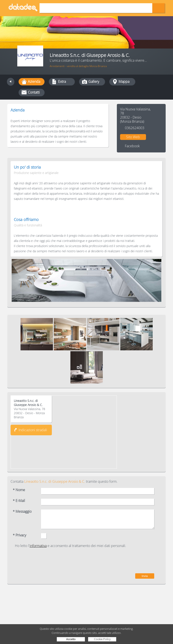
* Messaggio (22, 512)
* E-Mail (19, 501)
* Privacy (19, 535)
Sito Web (133, 137)
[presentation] (121, 561)
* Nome (19, 490)
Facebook (132, 146)
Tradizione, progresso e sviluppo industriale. (44, 116)
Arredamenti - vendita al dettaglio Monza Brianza (78, 66)
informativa (38, 546)
